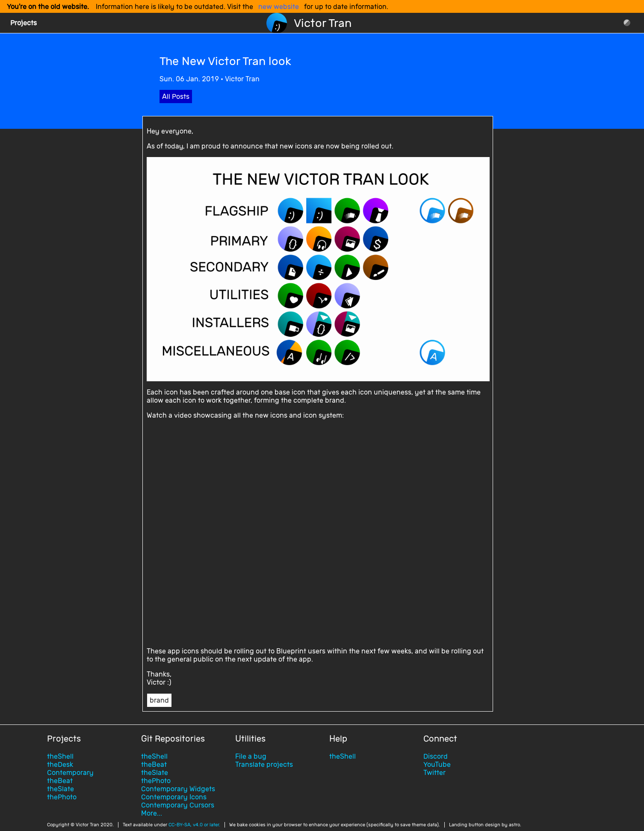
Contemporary (70, 773)
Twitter (434, 773)
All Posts (176, 96)
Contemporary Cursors (178, 805)
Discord (436, 756)
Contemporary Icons (174, 797)
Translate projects (264, 764)
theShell (60, 756)
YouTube (437, 764)
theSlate (61, 789)
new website (279, 7)
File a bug (251, 756)
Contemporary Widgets (178, 789)
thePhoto (62, 797)
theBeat (60, 781)
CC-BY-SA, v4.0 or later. (194, 825)
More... (152, 813)
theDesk (60, 764)
